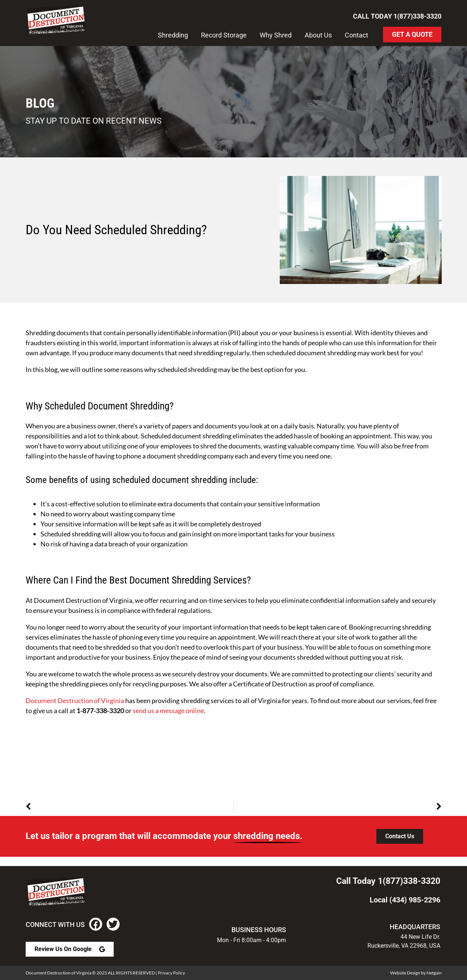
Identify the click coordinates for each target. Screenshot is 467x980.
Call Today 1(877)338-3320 (397, 16)
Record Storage (224, 35)
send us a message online (168, 710)
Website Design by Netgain (416, 973)
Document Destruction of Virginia (75, 700)
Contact (356, 35)
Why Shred (276, 35)
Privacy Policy (171, 973)
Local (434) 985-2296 (405, 900)
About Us (318, 35)
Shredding (173, 35)
